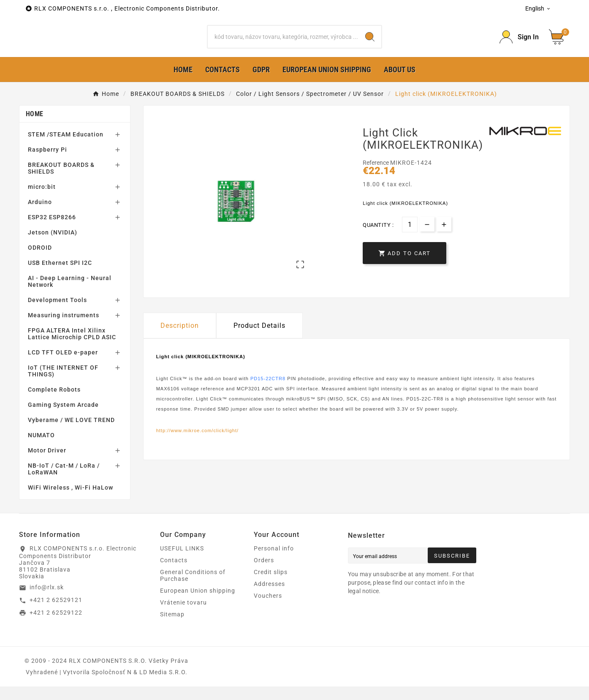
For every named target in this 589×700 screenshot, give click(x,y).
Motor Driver (47, 464)
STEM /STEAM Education (66, 148)
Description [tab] (180, 339)
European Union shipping (198, 604)
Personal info (274, 562)
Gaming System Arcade (63, 418)
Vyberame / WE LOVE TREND (71, 433)
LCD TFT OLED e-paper (63, 366)
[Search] (283, 44)
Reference (376, 176)
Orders (264, 574)
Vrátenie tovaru (183, 616)
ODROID (40, 261)
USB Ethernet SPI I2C (60, 276)
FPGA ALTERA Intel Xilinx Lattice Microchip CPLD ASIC (72, 347)
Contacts (174, 574)
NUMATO (41, 449)
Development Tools (57, 313)
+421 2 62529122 (56, 626)
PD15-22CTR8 (268, 392)
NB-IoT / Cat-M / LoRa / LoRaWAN (64, 482)
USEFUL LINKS (182, 562)
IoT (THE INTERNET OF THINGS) (63, 384)
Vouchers (268, 609)
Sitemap (172, 628)
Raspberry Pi (47, 163)
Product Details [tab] (259, 339)
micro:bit (42, 200)
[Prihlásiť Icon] (519, 44)
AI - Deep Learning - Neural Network (70, 295)
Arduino (40, 215)
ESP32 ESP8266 (52, 231)
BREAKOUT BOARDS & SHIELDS (61, 182)
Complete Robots (54, 403)
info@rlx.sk (47, 601)
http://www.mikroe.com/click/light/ (197, 444)
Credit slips (271, 586)
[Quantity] (410, 238)
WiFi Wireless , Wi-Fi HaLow (71, 501)
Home (34, 127)
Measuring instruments (64, 329)
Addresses (269, 597)
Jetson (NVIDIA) (53, 246)
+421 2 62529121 (56, 613)
